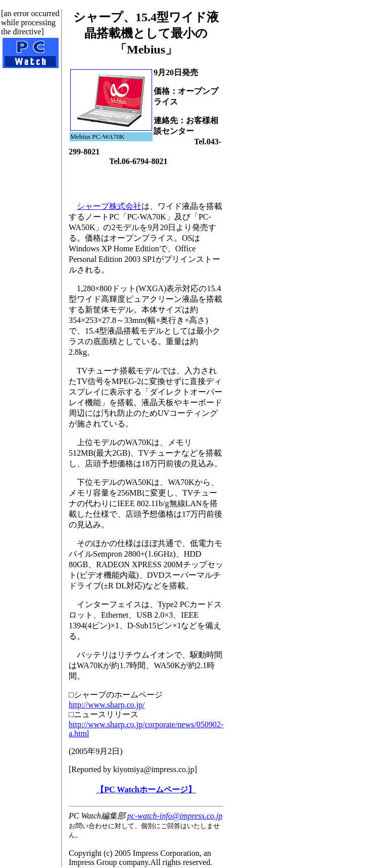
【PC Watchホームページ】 (146, 790)
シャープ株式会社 (109, 206)
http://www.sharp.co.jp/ (107, 705)
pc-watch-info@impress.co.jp (175, 816)
